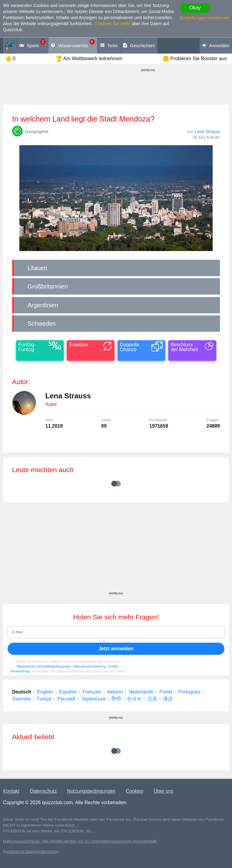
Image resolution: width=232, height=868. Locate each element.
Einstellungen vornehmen (205, 18)
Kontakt (11, 791)
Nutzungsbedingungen (91, 791)
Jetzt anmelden (116, 649)
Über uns (164, 791)
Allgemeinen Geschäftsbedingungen (44, 666)
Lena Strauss (208, 132)
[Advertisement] (116, 549)
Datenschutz (43, 791)
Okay (195, 8)
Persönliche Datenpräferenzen (31, 852)
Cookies (135, 791)
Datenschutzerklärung (89, 666)
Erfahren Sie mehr (113, 24)
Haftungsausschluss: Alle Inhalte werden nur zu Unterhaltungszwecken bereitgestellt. (80, 841)
